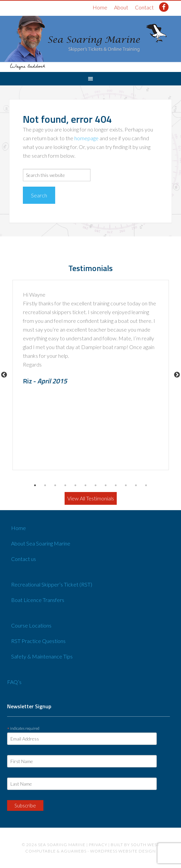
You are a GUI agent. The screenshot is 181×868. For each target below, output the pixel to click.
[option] (91, 375)
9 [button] (116, 485)
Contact (144, 7)
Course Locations (31, 625)
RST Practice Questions (38, 641)
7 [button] (96, 485)
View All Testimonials (91, 498)
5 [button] (75, 485)
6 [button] (85, 485)
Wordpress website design (123, 851)
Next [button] (177, 375)
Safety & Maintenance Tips (42, 656)
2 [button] (45, 485)
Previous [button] (4, 375)
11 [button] (136, 485)
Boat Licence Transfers (38, 600)
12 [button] (146, 485)
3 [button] (55, 485)
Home (100, 7)
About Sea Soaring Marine (41, 543)
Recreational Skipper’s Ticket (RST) (52, 584)
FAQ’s (14, 682)
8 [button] (106, 485)
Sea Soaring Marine (62, 845)
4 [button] (65, 485)
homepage (86, 138)
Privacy (98, 845)
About (121, 7)
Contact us (24, 559)
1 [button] (35, 485)
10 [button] (126, 485)
